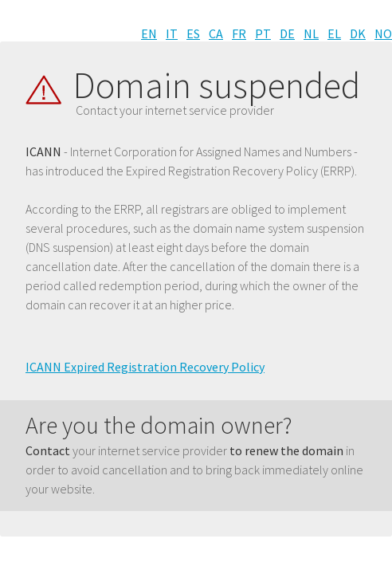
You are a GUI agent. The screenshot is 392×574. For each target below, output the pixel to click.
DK (358, 33)
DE (287, 33)
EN (149, 33)
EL (334, 33)
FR (239, 33)
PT (263, 33)
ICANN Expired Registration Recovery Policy (145, 367)
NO (383, 33)
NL (311, 33)
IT (172, 33)
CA (216, 33)
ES (193, 33)
